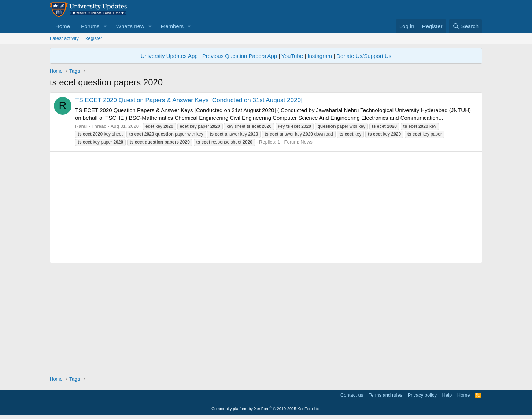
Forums (90, 26)
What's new (130, 26)
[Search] (465, 26)
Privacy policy (422, 395)
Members (172, 26)
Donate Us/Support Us (364, 56)
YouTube (292, 56)
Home (63, 26)
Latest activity (64, 38)
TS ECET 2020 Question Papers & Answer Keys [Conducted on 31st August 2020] (189, 100)
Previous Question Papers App (240, 56)
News (306, 142)
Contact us (352, 395)
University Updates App (169, 56)
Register (93, 38)
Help (447, 395)
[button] (106, 26)
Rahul (81, 126)
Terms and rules (385, 395)
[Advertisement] (266, 207)
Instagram (320, 56)
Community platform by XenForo (266, 409)
